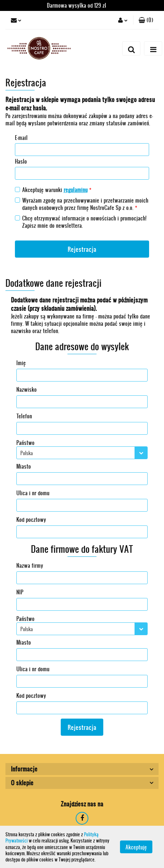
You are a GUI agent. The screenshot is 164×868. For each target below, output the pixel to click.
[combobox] (82, 453)
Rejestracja (82, 249)
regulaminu (76, 190)
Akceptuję (136, 847)
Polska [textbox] (27, 453)
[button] (146, 20)
